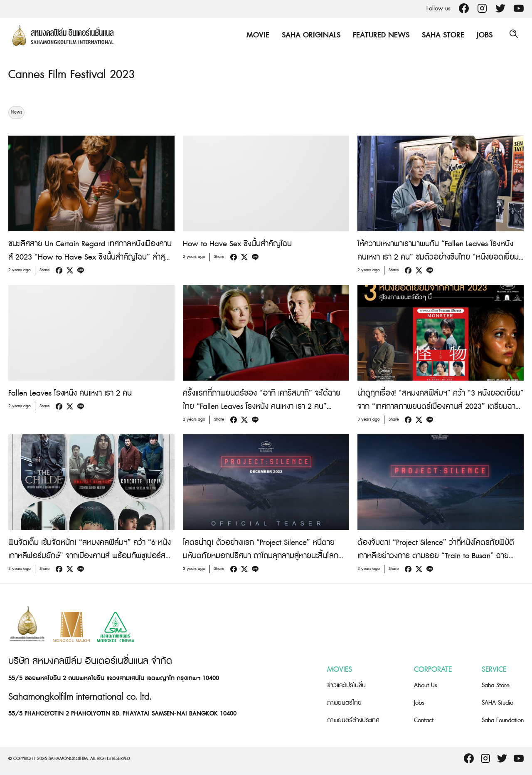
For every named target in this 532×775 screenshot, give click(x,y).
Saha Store (441, 35)
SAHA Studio (498, 703)
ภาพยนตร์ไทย (344, 703)
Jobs (483, 35)
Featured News (379, 35)
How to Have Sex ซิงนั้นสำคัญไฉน (237, 244)
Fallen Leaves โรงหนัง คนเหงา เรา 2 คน (70, 393)
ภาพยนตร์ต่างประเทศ (353, 720)
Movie (256, 35)
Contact (424, 720)
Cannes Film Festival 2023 (75, 74)
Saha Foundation (503, 720)
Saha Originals (309, 35)
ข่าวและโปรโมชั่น (346, 685)
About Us (426, 685)
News (16, 112)
